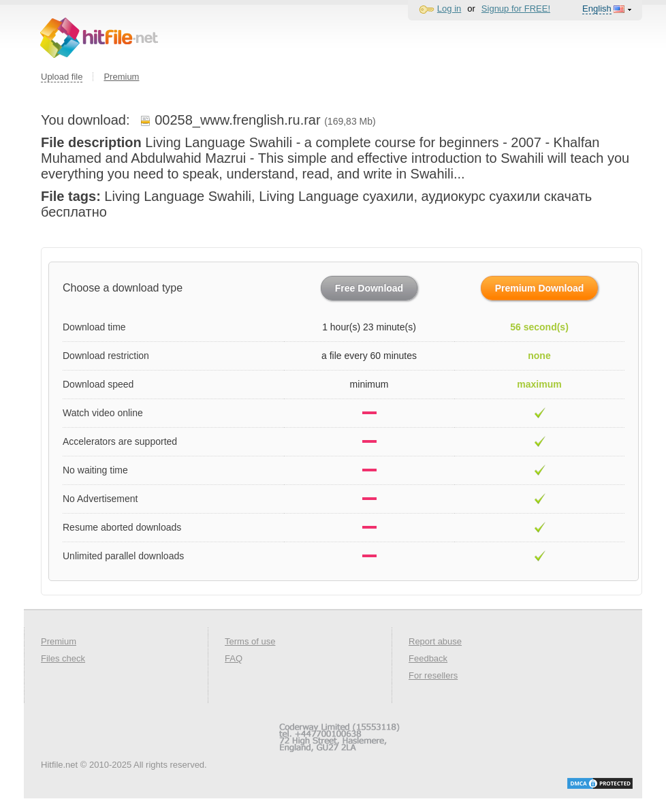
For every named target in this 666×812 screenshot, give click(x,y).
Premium (121, 77)
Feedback (428, 658)
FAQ (234, 658)
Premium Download (540, 288)
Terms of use (250, 641)
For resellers (433, 675)
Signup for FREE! (516, 9)
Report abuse (435, 641)
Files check (63, 658)
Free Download (369, 288)
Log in (449, 9)
